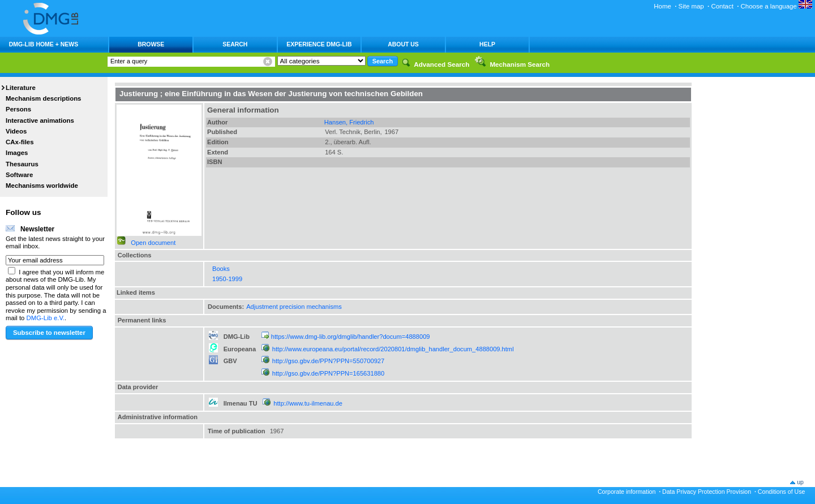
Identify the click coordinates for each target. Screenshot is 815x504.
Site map (691, 6)
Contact (722, 6)
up (800, 482)
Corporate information (627, 492)
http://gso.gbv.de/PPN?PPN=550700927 (328, 361)
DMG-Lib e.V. (46, 318)
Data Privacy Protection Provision (707, 492)
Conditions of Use (782, 492)
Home (662, 6)
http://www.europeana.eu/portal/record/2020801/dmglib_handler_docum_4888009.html (393, 349)
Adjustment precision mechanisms (294, 307)
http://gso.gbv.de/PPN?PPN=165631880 (328, 373)
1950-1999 (227, 279)
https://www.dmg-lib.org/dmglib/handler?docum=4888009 (351, 337)
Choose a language (777, 6)
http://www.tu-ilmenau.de (308, 403)
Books (221, 269)
